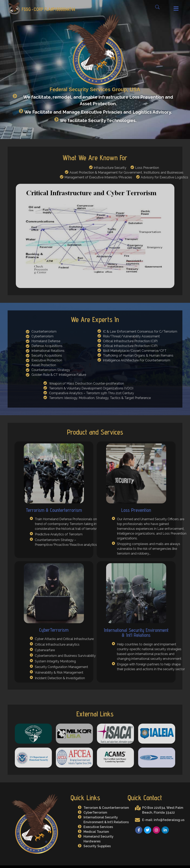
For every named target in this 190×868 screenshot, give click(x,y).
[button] (172, 9)
